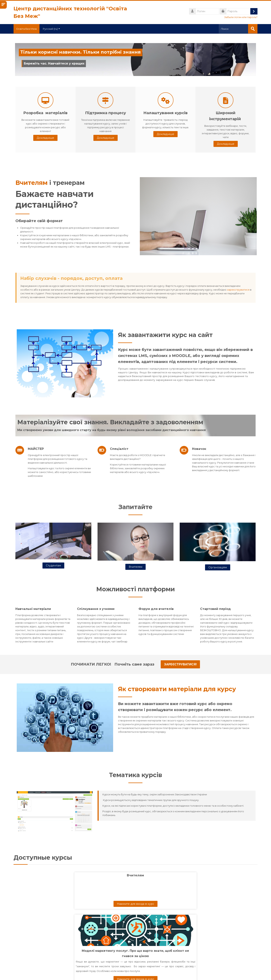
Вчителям (31, 183)
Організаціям (218, 567)
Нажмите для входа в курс (58, 903)
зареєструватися (238, 289)
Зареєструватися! (180, 664)
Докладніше (45, 138)
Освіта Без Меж (28, 29)
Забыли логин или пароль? (241, 17)
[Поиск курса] (129, 962)
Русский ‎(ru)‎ (54, 29)
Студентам (53, 565)
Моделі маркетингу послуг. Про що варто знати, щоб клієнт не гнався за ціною (135, 914)
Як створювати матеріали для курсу (177, 689)
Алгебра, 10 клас (213, 908)
